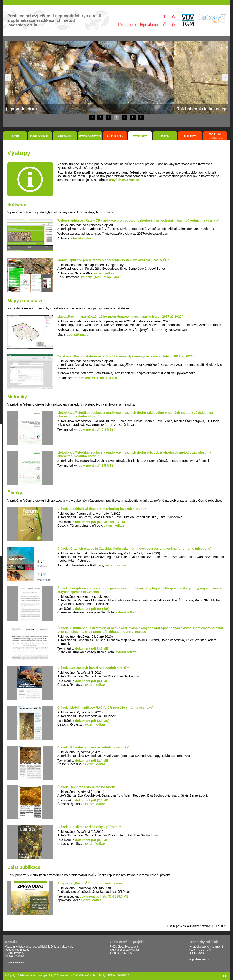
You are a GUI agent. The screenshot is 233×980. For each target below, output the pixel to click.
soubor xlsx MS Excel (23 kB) (95, 378)
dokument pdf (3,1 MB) (92, 681)
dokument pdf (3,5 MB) (96, 466)
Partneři (65, 136)
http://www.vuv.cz (15, 963)
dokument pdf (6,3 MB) (96, 429)
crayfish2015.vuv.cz (124, 180)
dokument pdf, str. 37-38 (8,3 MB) (105, 896)
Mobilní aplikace (215, 136)
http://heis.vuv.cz (199, 959)
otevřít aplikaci (82, 238)
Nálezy (190, 136)
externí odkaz (104, 273)
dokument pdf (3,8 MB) (92, 648)
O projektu (40, 136)
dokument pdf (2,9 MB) (92, 721)
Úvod (15, 136)
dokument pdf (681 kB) (92, 609)
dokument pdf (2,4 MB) (92, 761)
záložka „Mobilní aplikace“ (101, 277)
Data (165, 136)
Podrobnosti (90, 136)
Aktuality (115, 136)
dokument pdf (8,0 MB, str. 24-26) (100, 522)
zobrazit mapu (78, 334)
